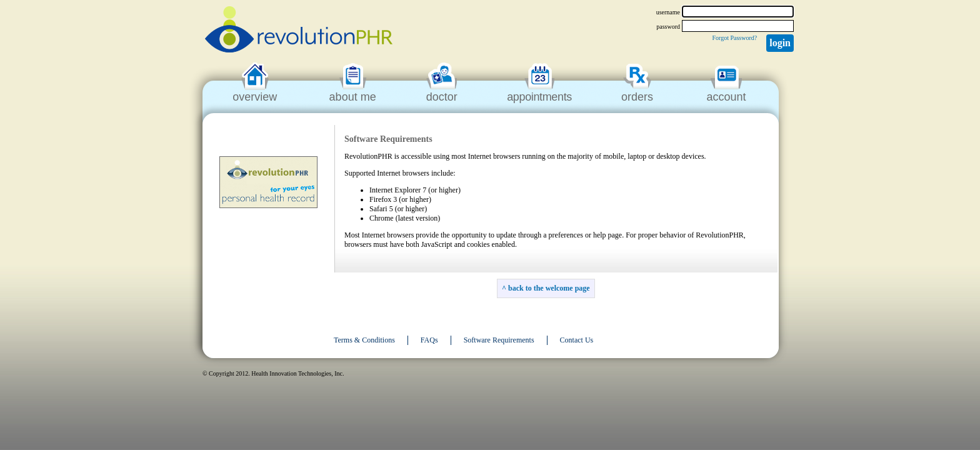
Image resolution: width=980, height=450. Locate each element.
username (668, 12)
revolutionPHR (299, 31)
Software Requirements (499, 340)
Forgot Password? (734, 38)
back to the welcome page (549, 288)
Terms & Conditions (364, 340)
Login (780, 43)
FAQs (429, 340)
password (668, 27)
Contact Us (577, 340)
